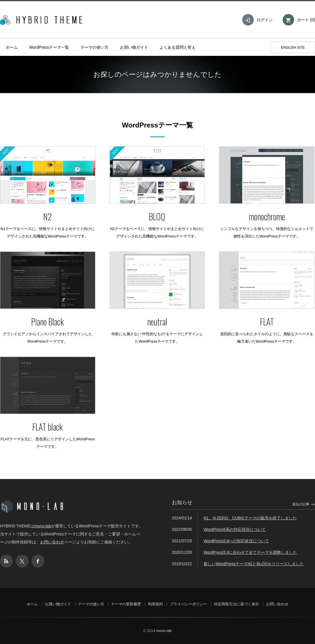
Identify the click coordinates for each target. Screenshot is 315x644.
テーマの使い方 (94, 47)
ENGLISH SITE (293, 48)
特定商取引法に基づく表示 (237, 604)
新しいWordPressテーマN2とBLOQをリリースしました (254, 564)
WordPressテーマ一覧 (49, 47)
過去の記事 (301, 504)
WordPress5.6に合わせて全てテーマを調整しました (250, 552)
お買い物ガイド (134, 47)
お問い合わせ (52, 542)
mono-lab (43, 526)
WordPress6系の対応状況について (235, 529)
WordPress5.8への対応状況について (236, 541)
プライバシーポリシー (188, 604)
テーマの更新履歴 (126, 604)
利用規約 (155, 604)
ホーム (12, 47)
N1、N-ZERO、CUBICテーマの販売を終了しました (250, 518)
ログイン (265, 20)
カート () (306, 20)
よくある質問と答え (178, 47)
